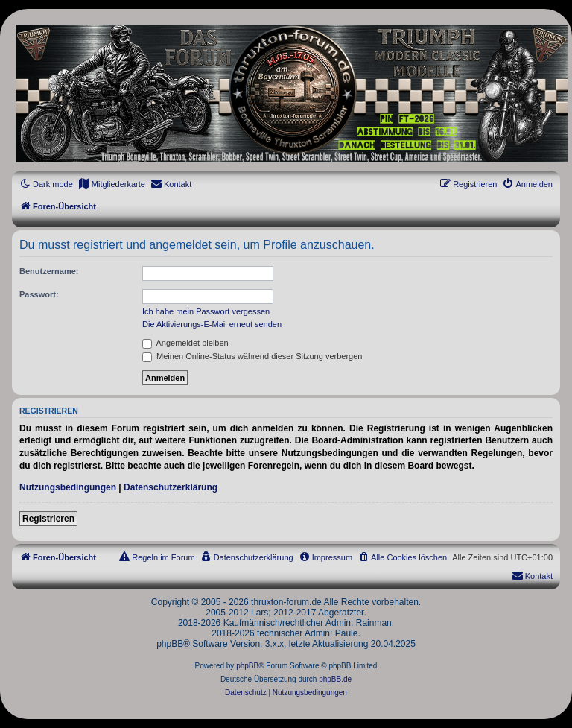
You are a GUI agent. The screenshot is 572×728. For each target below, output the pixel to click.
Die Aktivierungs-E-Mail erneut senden (212, 324)
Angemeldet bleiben (185, 343)
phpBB (247, 666)
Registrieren (48, 519)
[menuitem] (112, 184)
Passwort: (39, 294)
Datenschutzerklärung (171, 487)
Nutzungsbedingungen (68, 487)
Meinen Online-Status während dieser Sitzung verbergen (252, 356)
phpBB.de (335, 679)
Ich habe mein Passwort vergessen (206, 311)
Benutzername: (49, 271)
